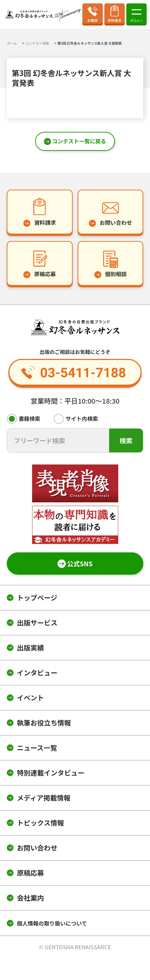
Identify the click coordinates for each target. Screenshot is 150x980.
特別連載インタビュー (51, 773)
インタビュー (37, 673)
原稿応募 (30, 873)
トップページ (37, 597)
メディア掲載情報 (44, 798)
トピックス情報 (40, 823)
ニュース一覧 (37, 748)
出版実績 (30, 648)
